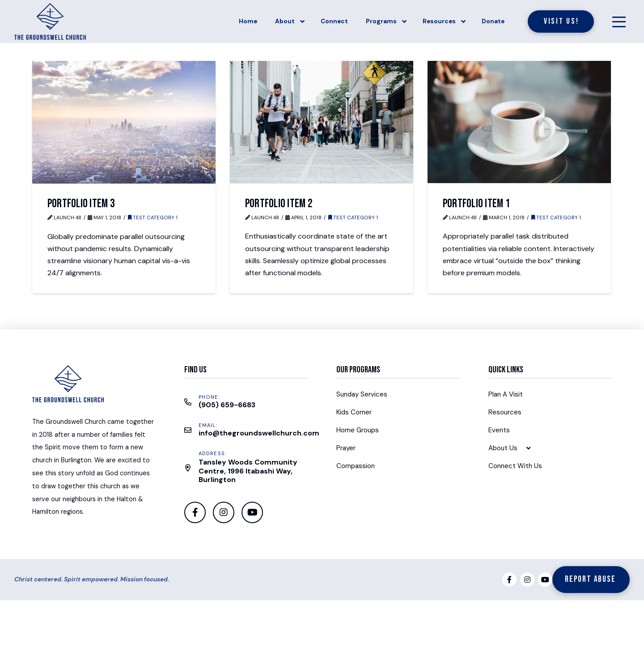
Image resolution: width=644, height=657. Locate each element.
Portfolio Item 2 (279, 204)
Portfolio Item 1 (477, 204)
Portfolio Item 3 (81, 204)
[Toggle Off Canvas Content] (619, 21)
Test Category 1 (153, 218)
